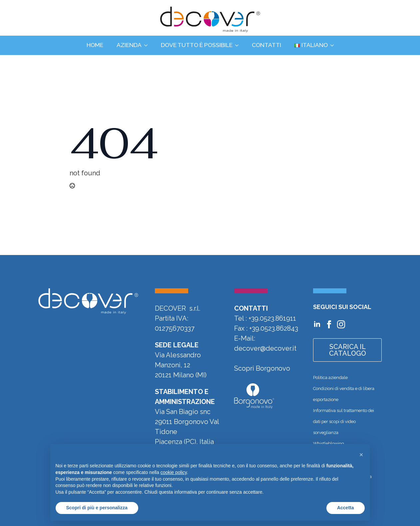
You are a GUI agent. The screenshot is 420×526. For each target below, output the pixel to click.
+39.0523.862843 (274, 328)
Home (95, 45)
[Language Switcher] (334, 45)
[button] (361, 455)
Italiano (311, 45)
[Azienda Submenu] (148, 45)
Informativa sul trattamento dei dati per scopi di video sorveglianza (344, 421)
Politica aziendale (330, 377)
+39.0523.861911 (272, 318)
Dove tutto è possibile (197, 45)
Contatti (266, 45)
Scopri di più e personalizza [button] (97, 508)
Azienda (129, 45)
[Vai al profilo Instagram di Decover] (341, 324)
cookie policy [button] (174, 472)
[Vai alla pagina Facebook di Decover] (329, 324)
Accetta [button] (346, 508)
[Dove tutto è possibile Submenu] (239, 45)
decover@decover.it (265, 348)
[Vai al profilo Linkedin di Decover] (317, 324)
